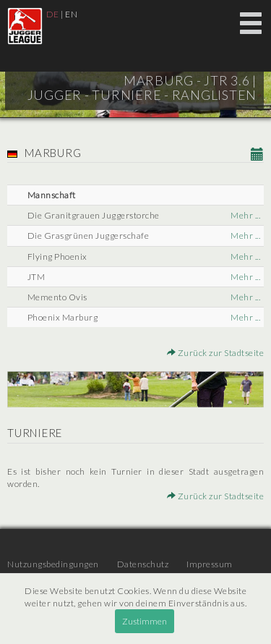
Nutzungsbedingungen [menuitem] (53, 564)
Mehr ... (245, 215)
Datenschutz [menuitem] (143, 564)
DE (53, 14)
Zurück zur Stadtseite (216, 353)
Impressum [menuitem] (210, 564)
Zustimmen (145, 621)
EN (71, 14)
